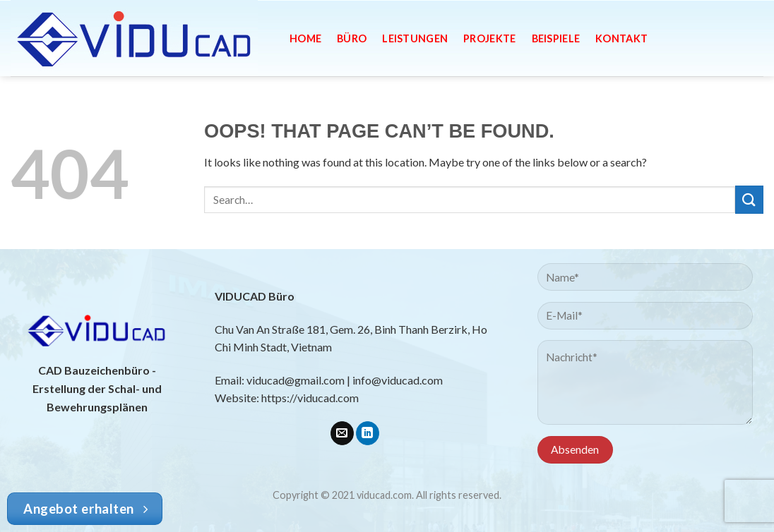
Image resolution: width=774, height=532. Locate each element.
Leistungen (415, 38)
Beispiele (556, 38)
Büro (352, 38)
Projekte (489, 38)
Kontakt (621, 38)
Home (305, 38)
